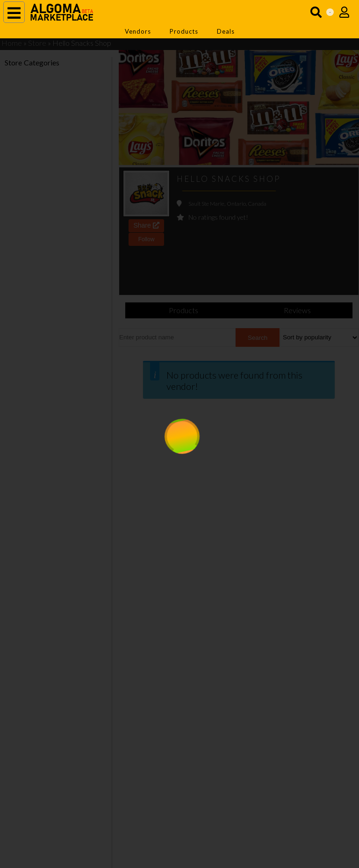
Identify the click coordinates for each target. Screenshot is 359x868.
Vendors (138, 31)
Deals (226, 31)
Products (184, 31)
